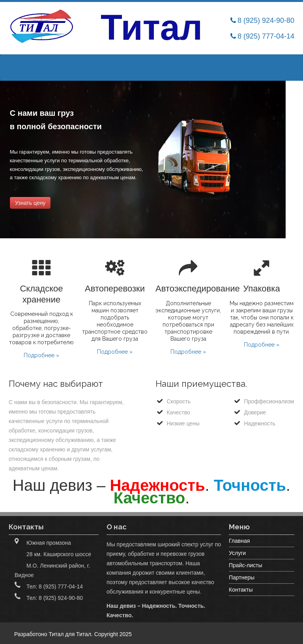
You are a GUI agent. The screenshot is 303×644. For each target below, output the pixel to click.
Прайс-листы (246, 565)
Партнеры (242, 577)
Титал (84, 634)
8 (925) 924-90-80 (266, 20)
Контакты (241, 590)
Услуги (237, 553)
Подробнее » (41, 355)
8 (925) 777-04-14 (266, 36)
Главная (239, 541)
